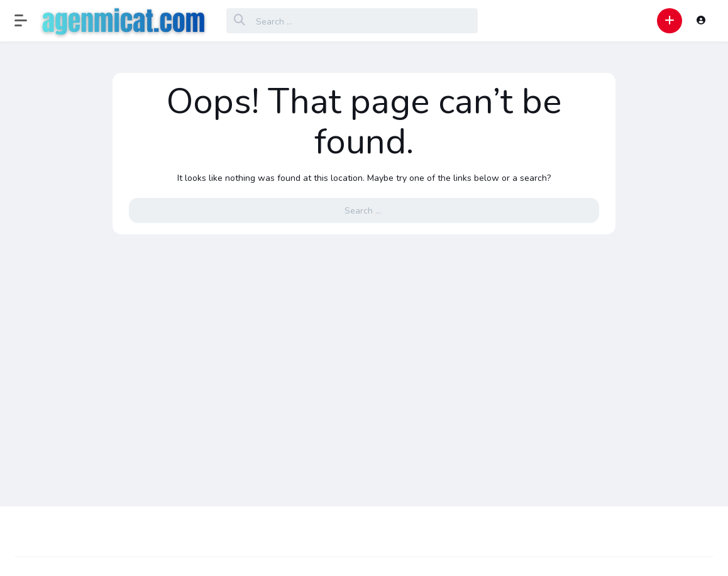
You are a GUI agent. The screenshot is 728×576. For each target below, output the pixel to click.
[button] (27, 21)
